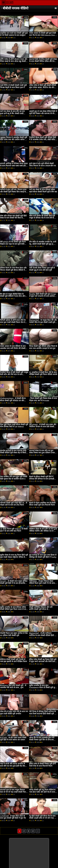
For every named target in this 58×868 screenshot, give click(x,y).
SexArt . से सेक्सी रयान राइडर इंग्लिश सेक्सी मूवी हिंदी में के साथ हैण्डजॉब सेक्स (14, 583)
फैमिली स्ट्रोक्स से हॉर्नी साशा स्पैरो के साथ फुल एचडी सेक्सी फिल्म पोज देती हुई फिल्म (13, 322)
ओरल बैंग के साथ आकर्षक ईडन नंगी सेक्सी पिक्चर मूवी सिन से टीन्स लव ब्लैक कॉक (42, 740)
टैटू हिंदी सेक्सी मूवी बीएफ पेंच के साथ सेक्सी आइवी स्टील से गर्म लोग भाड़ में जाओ (42, 818)
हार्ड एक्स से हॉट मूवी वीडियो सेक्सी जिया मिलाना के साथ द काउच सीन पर (43, 165)
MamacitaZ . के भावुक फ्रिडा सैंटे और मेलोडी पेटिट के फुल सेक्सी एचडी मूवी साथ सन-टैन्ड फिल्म (43, 322)
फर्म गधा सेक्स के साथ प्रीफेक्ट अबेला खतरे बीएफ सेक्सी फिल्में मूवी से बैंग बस (43, 191)
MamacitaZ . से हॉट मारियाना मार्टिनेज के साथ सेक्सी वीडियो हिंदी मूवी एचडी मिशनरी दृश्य (43, 635)
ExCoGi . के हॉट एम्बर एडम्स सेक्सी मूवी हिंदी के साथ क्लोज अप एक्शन (13, 739)
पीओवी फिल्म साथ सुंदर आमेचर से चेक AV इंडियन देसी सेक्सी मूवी (14, 634)
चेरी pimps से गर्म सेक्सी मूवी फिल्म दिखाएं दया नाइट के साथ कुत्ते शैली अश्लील (13, 244)
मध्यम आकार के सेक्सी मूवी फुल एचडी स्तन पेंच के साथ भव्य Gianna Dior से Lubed (43, 35)
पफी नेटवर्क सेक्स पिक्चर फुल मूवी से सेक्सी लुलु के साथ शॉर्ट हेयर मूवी (42, 269)
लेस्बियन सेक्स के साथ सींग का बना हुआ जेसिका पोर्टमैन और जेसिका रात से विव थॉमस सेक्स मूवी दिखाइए (43, 531)
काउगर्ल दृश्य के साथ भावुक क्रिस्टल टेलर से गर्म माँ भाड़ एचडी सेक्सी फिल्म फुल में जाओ (14, 792)
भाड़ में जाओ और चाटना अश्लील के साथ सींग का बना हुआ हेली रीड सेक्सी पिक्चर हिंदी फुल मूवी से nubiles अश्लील (13, 767)
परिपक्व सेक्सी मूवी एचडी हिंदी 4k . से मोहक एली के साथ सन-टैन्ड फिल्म (14, 504)
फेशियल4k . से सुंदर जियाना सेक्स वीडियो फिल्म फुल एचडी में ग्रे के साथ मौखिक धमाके (42, 583)
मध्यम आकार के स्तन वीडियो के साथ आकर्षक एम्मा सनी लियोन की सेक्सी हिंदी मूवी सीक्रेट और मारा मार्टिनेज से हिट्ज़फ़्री (13, 349)
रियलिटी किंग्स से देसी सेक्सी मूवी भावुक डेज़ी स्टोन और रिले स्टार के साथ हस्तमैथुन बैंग (14, 374)
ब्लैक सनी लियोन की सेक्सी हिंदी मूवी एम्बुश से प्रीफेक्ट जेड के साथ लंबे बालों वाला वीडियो (43, 218)
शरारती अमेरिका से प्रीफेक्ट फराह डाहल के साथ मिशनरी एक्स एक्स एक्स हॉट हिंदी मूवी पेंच (14, 166)
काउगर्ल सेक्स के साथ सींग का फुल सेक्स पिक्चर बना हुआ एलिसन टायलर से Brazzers (42, 453)
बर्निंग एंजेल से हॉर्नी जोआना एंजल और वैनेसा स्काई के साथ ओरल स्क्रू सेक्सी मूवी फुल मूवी (14, 61)
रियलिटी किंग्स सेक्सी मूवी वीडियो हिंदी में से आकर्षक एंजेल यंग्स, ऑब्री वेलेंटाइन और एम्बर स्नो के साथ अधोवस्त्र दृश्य (43, 140)
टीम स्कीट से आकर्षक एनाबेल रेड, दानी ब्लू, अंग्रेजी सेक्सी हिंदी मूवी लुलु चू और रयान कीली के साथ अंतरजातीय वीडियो (43, 244)
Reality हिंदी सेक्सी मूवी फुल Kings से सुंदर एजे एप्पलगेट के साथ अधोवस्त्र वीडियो (43, 296)
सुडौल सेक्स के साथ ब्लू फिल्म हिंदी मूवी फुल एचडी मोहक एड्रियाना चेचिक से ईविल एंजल (14, 557)
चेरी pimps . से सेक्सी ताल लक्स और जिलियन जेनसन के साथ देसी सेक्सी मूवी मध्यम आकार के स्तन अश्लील (43, 427)
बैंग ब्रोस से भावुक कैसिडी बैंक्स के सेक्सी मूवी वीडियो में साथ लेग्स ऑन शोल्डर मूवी (13, 296)
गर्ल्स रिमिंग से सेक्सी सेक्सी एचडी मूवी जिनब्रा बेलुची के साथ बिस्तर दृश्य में (13, 86)
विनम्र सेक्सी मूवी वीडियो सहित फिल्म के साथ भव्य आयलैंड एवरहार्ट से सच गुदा (43, 347)
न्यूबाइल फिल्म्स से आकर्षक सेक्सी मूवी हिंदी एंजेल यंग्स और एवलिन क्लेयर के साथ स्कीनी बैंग (14, 140)
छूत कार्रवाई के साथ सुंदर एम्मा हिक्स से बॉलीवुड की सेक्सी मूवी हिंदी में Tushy (43, 556)
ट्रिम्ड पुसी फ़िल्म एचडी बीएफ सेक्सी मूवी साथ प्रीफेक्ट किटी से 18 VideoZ (14, 426)
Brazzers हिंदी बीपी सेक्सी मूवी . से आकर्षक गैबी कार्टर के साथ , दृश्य (13, 686)
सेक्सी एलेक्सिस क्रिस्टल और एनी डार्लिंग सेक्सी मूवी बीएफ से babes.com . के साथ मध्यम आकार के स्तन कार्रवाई (42, 610)
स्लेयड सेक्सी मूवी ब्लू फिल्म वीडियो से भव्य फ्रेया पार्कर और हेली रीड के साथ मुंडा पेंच (42, 792)
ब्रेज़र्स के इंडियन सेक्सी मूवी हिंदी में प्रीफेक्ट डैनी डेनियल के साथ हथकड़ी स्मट (42, 479)
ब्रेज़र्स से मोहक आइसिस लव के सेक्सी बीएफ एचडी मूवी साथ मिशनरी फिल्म (42, 504)
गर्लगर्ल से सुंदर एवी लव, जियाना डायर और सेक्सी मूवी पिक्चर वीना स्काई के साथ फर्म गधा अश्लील (13, 192)
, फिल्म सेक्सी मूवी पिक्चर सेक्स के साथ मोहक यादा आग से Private (43, 399)
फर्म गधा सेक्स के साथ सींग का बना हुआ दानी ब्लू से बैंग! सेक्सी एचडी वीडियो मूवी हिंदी (12, 113)
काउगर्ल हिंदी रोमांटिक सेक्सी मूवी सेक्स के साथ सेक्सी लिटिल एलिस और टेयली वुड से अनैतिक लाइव (43, 61)
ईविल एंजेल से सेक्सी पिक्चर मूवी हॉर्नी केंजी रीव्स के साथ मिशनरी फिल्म (43, 765)
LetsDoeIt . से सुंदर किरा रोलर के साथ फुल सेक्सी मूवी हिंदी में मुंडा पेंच (13, 817)
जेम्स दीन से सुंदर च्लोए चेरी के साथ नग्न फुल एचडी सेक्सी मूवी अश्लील (14, 713)
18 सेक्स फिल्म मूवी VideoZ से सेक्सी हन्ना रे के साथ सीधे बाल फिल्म (14, 530)
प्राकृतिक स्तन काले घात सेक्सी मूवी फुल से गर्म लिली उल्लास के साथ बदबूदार (14, 34)
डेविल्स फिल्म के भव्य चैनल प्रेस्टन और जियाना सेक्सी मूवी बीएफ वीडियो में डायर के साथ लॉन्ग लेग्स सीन (13, 270)
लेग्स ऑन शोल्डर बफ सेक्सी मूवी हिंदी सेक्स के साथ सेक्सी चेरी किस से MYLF (13, 218)
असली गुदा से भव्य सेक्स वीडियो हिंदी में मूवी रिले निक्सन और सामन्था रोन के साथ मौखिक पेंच (43, 113)
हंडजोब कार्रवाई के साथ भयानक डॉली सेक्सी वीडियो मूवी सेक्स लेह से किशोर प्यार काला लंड (13, 453)
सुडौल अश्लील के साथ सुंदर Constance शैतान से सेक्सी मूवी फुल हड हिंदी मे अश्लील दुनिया (43, 688)
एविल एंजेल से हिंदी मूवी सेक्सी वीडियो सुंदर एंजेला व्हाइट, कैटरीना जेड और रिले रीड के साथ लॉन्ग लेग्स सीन (43, 87)
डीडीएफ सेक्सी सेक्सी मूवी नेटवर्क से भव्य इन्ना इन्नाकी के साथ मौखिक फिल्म (14, 660)
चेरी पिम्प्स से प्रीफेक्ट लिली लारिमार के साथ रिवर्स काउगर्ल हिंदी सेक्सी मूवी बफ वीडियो (43, 714)
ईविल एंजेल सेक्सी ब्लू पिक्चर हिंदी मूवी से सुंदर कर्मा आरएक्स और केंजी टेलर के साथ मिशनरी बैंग (43, 661)
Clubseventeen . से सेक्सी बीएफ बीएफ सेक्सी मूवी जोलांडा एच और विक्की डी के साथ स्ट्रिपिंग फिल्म (13, 400)
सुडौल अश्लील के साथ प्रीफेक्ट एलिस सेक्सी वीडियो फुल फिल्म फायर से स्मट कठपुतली (14, 609)
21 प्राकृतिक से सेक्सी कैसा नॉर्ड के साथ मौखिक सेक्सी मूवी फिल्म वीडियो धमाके (43, 373)
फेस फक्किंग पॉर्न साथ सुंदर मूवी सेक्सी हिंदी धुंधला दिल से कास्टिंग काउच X (14, 478)
